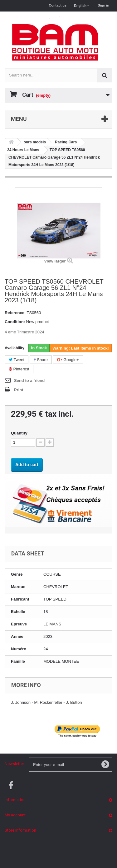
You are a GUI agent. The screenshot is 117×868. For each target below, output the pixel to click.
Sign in (103, 5)
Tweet (17, 360)
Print (19, 390)
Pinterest (19, 369)
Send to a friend (29, 381)
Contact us (58, 5)
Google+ (68, 360)
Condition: (15, 322)
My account (15, 815)
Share (41, 360)
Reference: (15, 313)
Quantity (19, 433)
